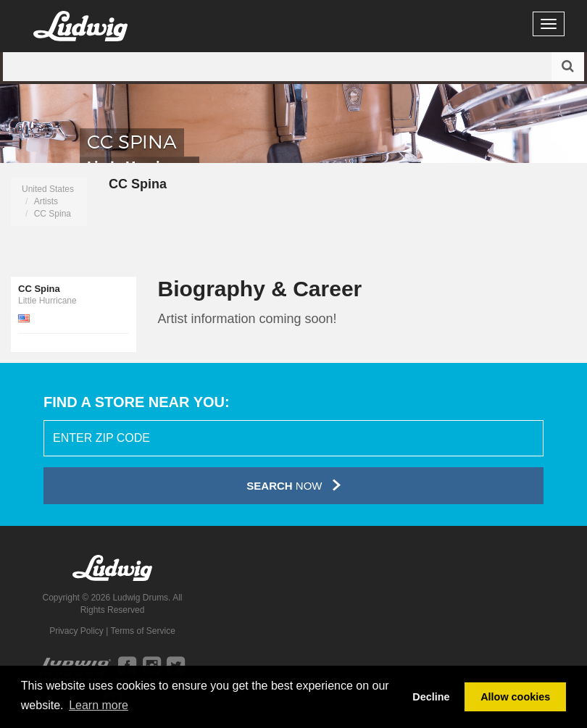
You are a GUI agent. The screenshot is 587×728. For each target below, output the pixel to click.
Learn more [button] (99, 705)
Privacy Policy (76, 631)
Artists (46, 201)
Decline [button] (431, 697)
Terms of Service (142, 631)
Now (293, 485)
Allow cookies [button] (515, 697)
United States (48, 189)
